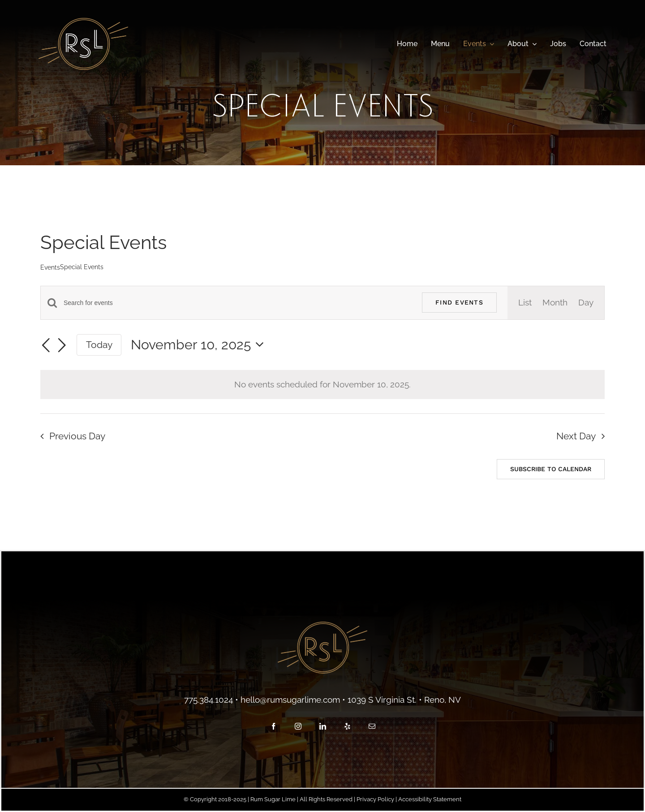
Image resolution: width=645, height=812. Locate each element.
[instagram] (298, 726)
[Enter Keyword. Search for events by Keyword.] (237, 303)
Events (50, 267)
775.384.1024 (209, 700)
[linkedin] (323, 726)
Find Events (459, 302)
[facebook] (273, 726)
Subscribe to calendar (551, 469)
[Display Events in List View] (525, 303)
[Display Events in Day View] (586, 303)
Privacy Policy (375, 799)
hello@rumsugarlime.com (290, 700)
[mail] (372, 726)
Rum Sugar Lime (273, 799)
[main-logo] (83, 22)
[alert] (322, 385)
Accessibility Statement (430, 799)
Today (99, 345)
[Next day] (62, 346)
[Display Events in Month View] (555, 303)
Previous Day (77, 436)
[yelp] (347, 726)
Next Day (576, 436)
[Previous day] (46, 346)
